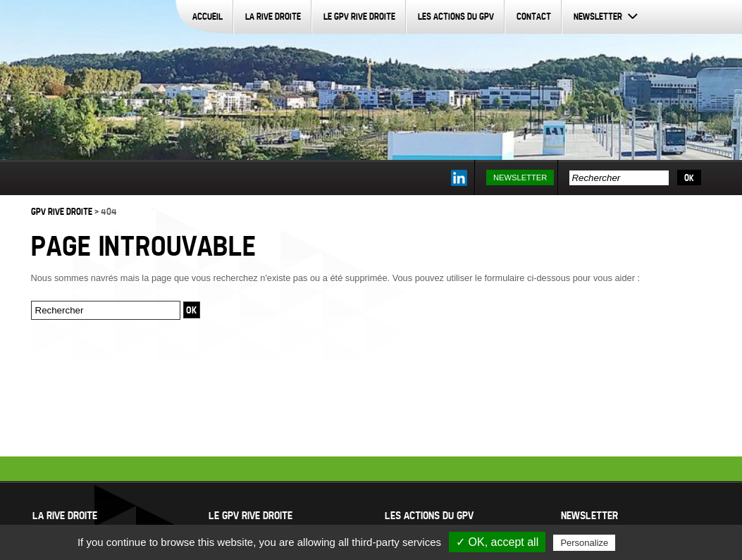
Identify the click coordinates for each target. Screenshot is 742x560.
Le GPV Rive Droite (359, 16)
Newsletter (598, 16)
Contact (534, 16)
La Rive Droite (273, 16)
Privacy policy (648, 542)
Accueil (208, 16)
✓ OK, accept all (497, 542)
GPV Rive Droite (62, 211)
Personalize (584, 543)
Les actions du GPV (456, 16)
